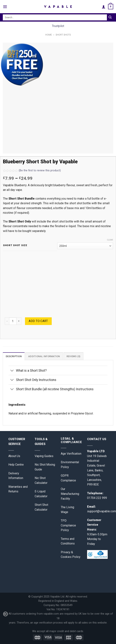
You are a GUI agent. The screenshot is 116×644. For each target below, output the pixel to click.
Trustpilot (58, 26)
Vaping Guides (44, 456)
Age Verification (71, 454)
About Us (14, 456)
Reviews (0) (73, 356)
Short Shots (63, 35)
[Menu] (5, 7)
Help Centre (16, 465)
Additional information (44, 356)
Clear (110, 240)
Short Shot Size (15, 245)
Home (49, 35)
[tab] (14, 356)
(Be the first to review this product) (32, 170)
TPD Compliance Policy (68, 525)
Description (14, 356)
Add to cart (38, 321)
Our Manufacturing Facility (70, 494)
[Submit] (110, 17)
